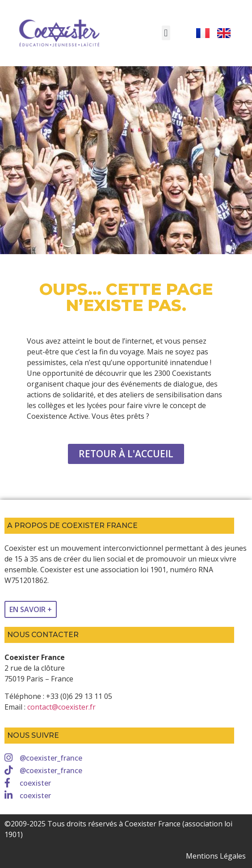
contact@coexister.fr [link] (61, 707)
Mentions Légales (216, 856)
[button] (166, 33)
